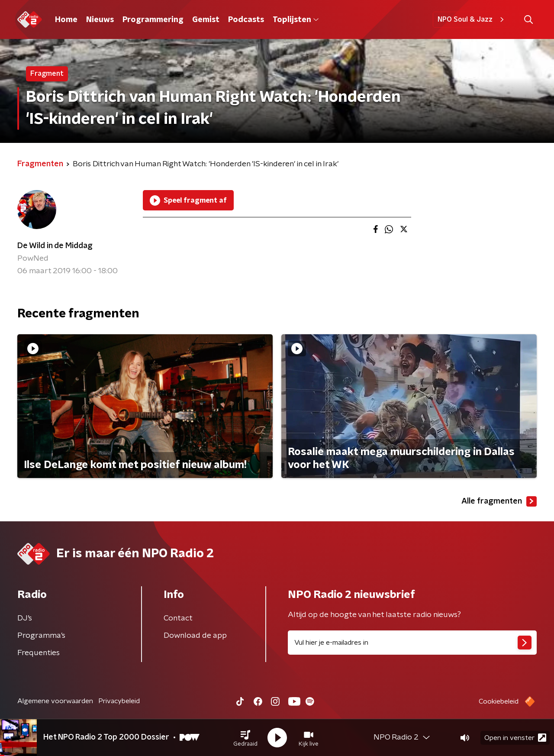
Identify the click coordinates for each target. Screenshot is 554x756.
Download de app (195, 636)
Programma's (41, 636)
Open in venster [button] (515, 738)
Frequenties (39, 653)
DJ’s (25, 618)
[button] (245, 738)
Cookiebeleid (499, 701)
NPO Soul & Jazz (472, 19)
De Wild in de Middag (55, 246)
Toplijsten (296, 20)
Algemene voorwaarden (55, 701)
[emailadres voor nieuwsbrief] (412, 643)
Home (66, 20)
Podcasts (246, 20)
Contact (178, 618)
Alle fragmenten (499, 501)
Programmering (153, 20)
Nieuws (100, 20)
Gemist (206, 20)
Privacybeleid (119, 701)
